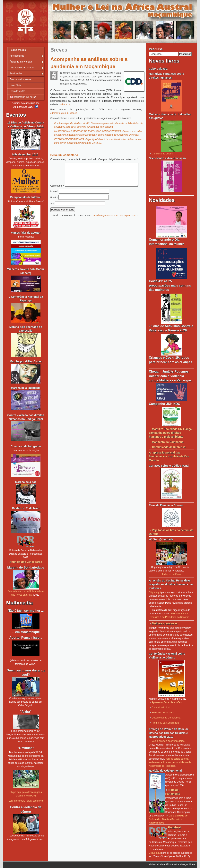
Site (52, 212)
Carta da (168, 819)
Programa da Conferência (165, 723)
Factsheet (174, 827)
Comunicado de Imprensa (169, 447)
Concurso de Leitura (162, 154)
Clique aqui (155, 592)
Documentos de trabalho (23, 68)
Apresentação (17, 56)
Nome (54, 200)
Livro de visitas (17, 91)
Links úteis (15, 85)
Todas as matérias (171, 574)
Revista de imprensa (20, 79)
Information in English (23, 97)
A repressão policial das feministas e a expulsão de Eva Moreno (169, 456)
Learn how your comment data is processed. (115, 223)
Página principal (18, 50)
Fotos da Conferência (163, 713)
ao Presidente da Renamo (175, 617)
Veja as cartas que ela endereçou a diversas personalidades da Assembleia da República (170, 762)
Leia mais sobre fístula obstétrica (26, 801)
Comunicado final (161, 707)
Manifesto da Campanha (168, 442)
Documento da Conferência (166, 718)
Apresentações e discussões (167, 702)
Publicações (16, 73)
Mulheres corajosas (165, 623)
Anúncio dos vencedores (26, 562)
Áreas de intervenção (21, 62)
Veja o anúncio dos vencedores (168, 741)
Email (54, 206)
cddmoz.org (65, 104)
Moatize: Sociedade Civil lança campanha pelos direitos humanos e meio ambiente (170, 433)
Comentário (96, 164)
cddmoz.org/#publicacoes (64, 113)
